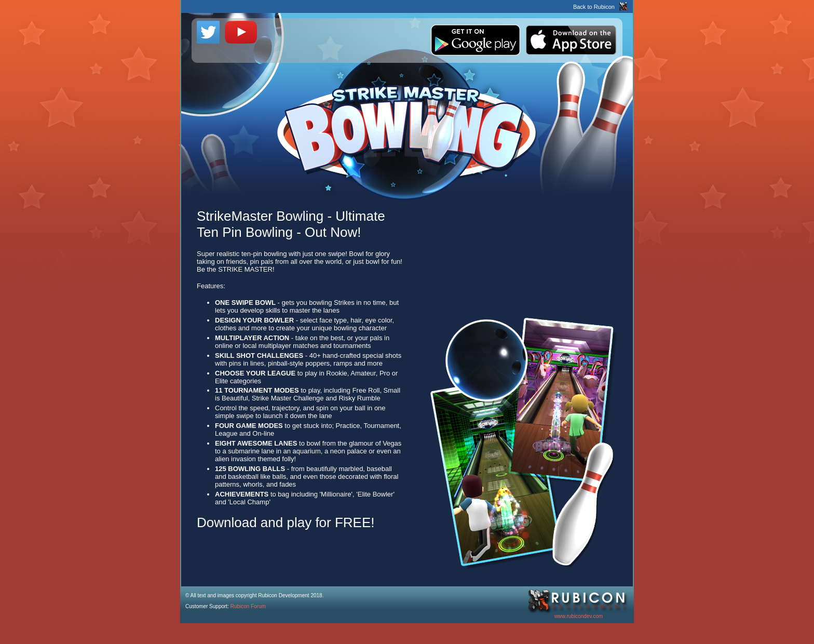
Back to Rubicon (594, 7)
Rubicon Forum (248, 606)
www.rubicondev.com (579, 616)
